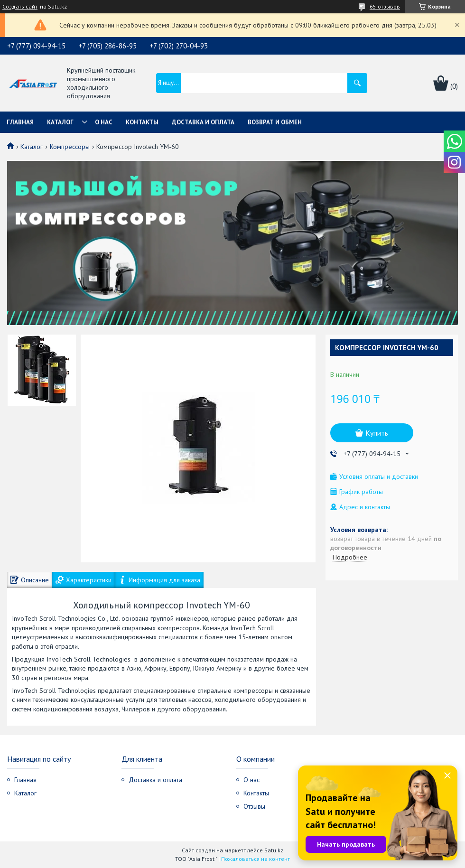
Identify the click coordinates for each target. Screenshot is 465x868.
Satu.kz (274, 850)
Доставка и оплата (203, 122)
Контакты (142, 122)
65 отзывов (385, 6)
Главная (20, 122)
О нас (104, 122)
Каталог (60, 122)
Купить (377, 433)
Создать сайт (20, 7)
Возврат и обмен (275, 122)
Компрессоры (70, 147)
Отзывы (254, 806)
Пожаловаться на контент (256, 859)
